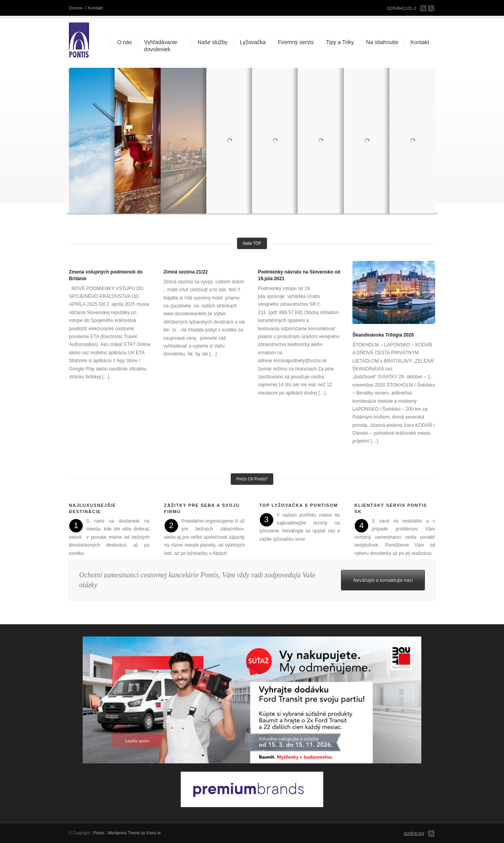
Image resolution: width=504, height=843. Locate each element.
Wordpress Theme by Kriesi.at (134, 833)
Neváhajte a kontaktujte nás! (383, 580)
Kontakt (95, 8)
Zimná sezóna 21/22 (186, 272)
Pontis (99, 833)
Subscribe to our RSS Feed (423, 8)
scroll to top (414, 833)
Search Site (431, 8)
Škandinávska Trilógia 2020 (383, 335)
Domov (76, 8)
